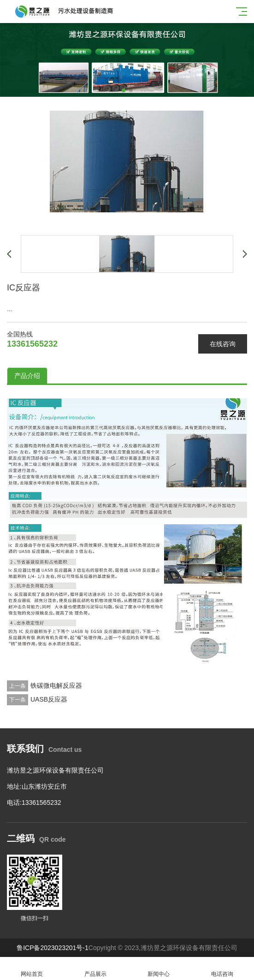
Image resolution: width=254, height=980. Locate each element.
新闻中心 (159, 969)
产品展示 (95, 969)
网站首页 (32, 969)
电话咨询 (222, 969)
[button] (124, 90)
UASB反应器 (49, 699)
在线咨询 (223, 344)
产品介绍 (27, 376)
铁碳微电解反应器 (56, 685)
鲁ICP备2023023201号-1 (53, 948)
